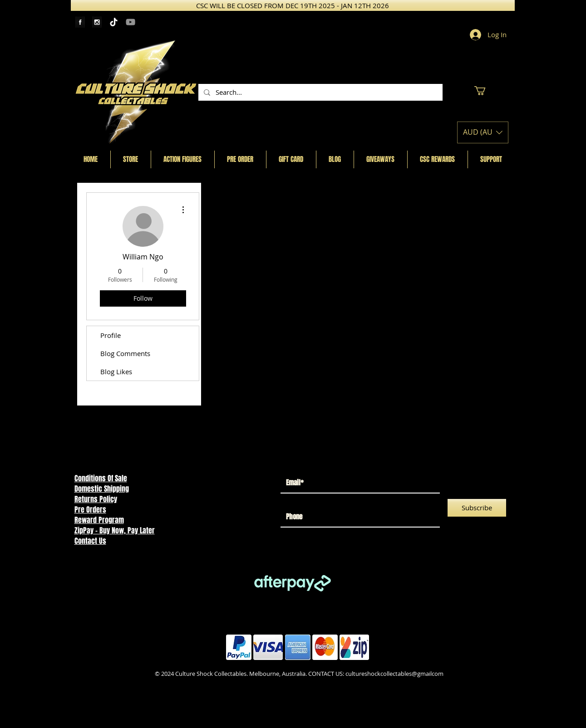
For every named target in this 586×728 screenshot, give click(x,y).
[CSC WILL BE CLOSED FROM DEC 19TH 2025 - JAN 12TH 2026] (293, 5)
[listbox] (483, 132)
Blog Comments (125, 353)
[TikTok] (114, 22)
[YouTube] (130, 22)
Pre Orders (90, 510)
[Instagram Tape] (97, 22)
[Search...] (320, 92)
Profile (111, 335)
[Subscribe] (477, 508)
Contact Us (90, 541)
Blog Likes (116, 371)
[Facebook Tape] (80, 22)
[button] (485, 91)
